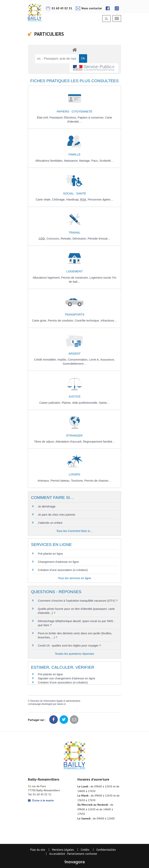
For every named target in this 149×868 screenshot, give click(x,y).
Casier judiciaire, (51, 403)
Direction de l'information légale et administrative (55, 701)
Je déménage (47, 506)
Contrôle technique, (87, 320)
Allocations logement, (47, 278)
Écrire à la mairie (41, 800)
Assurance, (108, 359)
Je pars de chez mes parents (57, 515)
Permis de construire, (75, 278)
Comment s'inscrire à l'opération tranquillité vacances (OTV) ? (78, 601)
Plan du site (38, 850)
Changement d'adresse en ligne (58, 562)
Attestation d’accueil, (69, 441)
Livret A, (95, 359)
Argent (75, 353)
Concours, (54, 238)
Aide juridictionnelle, (86, 403)
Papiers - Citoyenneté (74, 111)
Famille (74, 154)
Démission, (80, 238)
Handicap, (73, 199)
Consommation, (78, 359)
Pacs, (95, 161)
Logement (74, 271)
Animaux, (44, 481)
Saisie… (104, 403)
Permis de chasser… (98, 481)
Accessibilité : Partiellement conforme (73, 854)
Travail (74, 232)
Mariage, (85, 161)
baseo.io (61, 704)
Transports (74, 314)
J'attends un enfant (50, 523)
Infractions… (109, 320)
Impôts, (63, 359)
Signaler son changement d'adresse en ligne (67, 678)
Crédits (85, 850)
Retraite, (67, 238)
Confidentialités (106, 850)
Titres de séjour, (45, 441)
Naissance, (72, 161)
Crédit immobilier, (46, 359)
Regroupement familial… (99, 441)
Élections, (71, 117)
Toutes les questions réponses (74, 654)
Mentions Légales (63, 850)
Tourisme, (78, 481)
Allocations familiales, (50, 161)
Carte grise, (40, 320)
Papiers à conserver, (91, 117)
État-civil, (43, 117)
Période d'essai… (99, 238)
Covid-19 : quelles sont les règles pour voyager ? (69, 645)
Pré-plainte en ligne (50, 554)
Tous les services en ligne (75, 578)
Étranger (74, 435)
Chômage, (59, 199)
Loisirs (74, 474)
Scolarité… (106, 161)
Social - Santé (74, 193)
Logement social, (101, 278)
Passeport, (57, 117)
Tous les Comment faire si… (74, 531)
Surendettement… (74, 364)
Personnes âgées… (100, 199)
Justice (75, 396)
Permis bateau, (61, 481)
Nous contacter (89, 8)
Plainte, (67, 403)
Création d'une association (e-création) (63, 570)
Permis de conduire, (61, 320)
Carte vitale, (44, 199)
